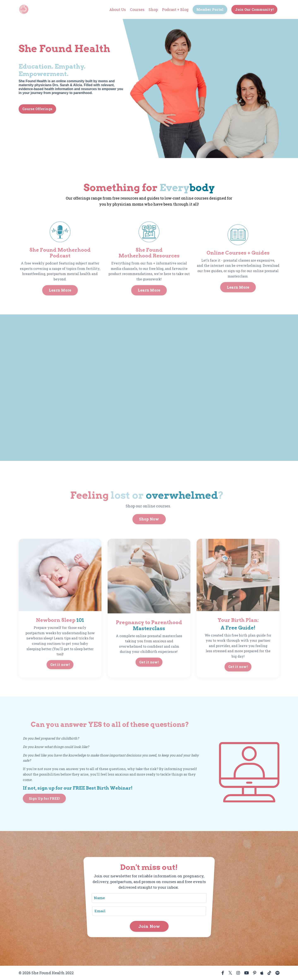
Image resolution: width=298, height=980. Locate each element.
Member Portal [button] (210, 9)
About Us (118, 10)
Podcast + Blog (175, 10)
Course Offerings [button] (37, 109)
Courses (137, 10)
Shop (153, 10)
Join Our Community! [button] (254, 9)
